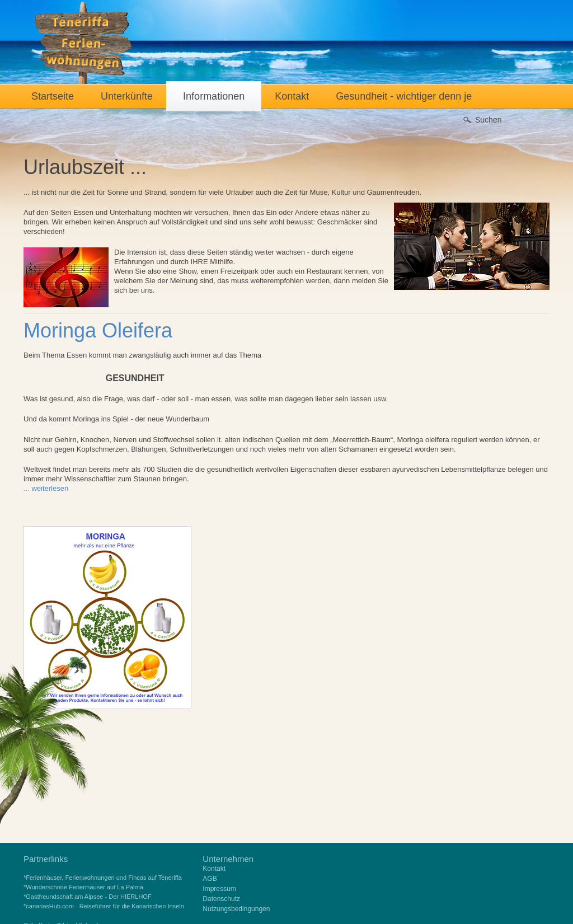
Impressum (219, 889)
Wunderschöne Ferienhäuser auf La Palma (84, 887)
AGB (210, 879)
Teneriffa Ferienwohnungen (84, 43)
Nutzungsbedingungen (236, 909)
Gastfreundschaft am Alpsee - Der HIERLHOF (88, 897)
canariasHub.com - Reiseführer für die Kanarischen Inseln (105, 906)
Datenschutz (221, 899)
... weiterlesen (46, 488)
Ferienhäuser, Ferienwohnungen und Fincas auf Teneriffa (104, 878)
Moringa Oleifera (98, 330)
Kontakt (214, 869)
